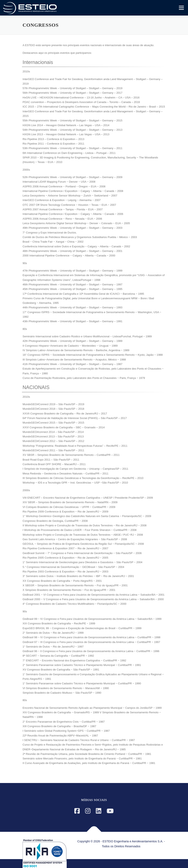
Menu (181, 8)
